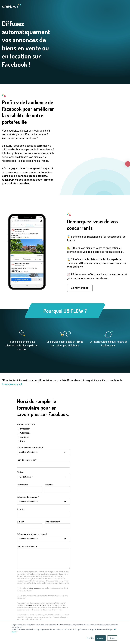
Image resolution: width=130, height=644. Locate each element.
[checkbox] (43, 435)
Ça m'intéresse (80, 291)
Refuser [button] (112, 638)
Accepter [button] (100, 638)
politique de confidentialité (37, 606)
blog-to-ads (34, 588)
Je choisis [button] (90, 638)
